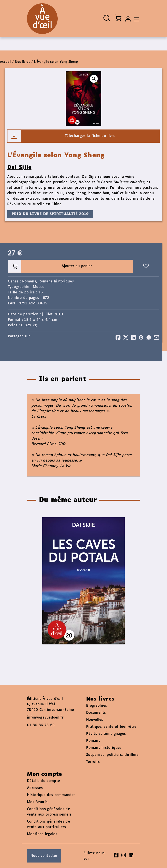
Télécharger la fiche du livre (61, 136)
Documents (96, 713)
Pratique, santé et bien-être (111, 727)
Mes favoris (37, 802)
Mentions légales (42, 834)
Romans (29, 281)
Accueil (6, 62)
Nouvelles (95, 720)
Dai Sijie (19, 167)
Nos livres (23, 62)
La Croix (38, 417)
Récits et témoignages (106, 734)
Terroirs (93, 762)
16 (41, 292)
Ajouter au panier (50, 266)
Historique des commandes (51, 795)
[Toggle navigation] (136, 19)
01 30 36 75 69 (41, 725)
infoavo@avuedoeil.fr (45, 718)
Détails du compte (43, 781)
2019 (59, 314)
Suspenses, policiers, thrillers (112, 755)
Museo (39, 287)
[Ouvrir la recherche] (107, 18)
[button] (94, 79)
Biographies (97, 706)
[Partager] (118, 337)
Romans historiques (56, 281)
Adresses (35, 788)
